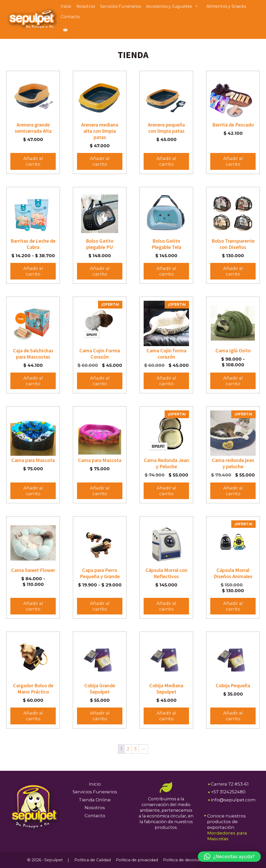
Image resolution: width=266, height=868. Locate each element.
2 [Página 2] (128, 749)
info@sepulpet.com (233, 800)
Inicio (66, 6)
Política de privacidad (137, 860)
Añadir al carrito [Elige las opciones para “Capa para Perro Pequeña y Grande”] (100, 606)
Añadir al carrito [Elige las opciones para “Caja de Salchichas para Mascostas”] (33, 381)
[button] (229, 857)
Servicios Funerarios (120, 6)
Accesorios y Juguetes (175, 6)
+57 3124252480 (228, 792)
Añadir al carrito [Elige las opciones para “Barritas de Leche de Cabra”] (33, 271)
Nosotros (86, 6)
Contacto (70, 17)
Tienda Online (95, 800)
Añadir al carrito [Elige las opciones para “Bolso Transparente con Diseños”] (233, 271)
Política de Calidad (93, 860)
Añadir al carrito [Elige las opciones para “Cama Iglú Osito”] (233, 381)
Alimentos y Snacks (226, 6)
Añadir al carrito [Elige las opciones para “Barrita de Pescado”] (233, 161)
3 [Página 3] (135, 749)
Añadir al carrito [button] (33, 161)
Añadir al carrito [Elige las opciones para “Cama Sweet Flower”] (33, 606)
